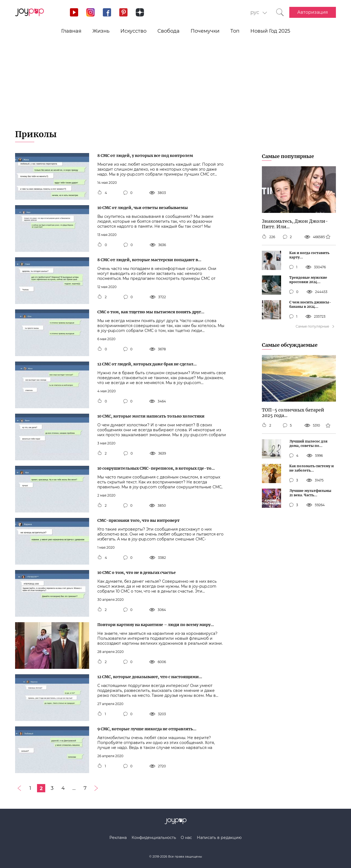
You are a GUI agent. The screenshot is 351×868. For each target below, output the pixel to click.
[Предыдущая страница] (19, 788)
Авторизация (313, 12)
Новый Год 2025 (270, 31)
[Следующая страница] (96, 788)
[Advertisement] (175, 88)
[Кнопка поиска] (280, 12)
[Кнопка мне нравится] (100, 193)
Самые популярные (288, 156)
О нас (186, 838)
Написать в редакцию (219, 838)
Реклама (118, 838)
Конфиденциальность (154, 838)
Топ (235, 31)
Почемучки (205, 31)
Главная (71, 31)
